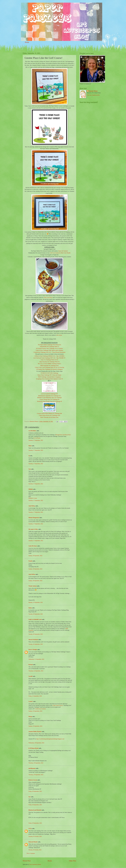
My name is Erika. (33, 529)
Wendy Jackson (33, 586)
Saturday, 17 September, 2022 (36, 440)
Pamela (30, 561)
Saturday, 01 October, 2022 (35, 836)
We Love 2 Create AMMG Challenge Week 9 (49, 364)
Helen (30, 446)
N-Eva (30, 829)
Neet (30, 469)
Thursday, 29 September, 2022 (36, 763)
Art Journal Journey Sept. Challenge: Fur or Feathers (49, 348)
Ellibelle (31, 489)
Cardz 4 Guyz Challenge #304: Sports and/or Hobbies (49, 350)
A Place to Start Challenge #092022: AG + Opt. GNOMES (49, 356)
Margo (30, 717)
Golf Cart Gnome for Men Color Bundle (60, 253)
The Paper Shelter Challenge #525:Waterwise (49, 345)
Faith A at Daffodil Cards (35, 619)
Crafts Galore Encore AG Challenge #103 (49, 415)
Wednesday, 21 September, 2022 (36, 659)
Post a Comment (31, 853)
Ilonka (30, 608)
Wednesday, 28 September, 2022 (36, 743)
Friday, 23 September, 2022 (35, 696)
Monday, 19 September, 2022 (36, 602)
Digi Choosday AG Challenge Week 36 (49, 362)
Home (27, 42)
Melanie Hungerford (34, 518)
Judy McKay (32, 506)
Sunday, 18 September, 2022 (35, 556)
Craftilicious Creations (40, 709)
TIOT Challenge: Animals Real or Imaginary (49, 377)
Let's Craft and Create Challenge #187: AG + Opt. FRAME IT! (49, 358)
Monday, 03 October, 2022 (35, 850)
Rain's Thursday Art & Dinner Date (49, 417)
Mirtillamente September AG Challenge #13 (49, 396)
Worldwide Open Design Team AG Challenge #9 (49, 401)
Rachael (31, 665)
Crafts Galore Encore (58, 705)
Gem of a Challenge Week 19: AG (49, 360)
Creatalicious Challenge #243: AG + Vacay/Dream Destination (49, 352)
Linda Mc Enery (33, 546)
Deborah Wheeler (33, 842)
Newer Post (27, 861)
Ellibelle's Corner (33, 498)
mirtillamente (32, 768)
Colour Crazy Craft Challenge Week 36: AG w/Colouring (49, 367)
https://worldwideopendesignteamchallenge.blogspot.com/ (50, 739)
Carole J (31, 701)
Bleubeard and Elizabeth (35, 810)
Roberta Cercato (33, 780)
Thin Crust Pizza (48, 297)
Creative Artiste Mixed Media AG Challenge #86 (49, 413)
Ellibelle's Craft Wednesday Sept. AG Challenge (49, 398)
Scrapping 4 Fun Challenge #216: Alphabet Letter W (49, 379)
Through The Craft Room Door (63, 435)
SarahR (30, 676)
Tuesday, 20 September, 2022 (36, 614)
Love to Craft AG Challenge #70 (49, 394)
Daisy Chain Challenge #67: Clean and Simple (49, 375)
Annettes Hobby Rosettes (35, 732)
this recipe (59, 335)
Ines (30, 797)
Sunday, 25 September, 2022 (35, 711)
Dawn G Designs (33, 650)
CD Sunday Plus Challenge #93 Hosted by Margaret (49, 369)
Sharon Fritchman (33, 640)
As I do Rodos (37, 438)
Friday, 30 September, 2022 (35, 791)
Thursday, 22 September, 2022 (36, 671)
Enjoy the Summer (63, 251)
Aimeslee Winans (93, 91)
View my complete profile (93, 95)
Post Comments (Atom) (35, 864)
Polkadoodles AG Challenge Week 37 (49, 346)
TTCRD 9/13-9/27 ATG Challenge (49, 373)
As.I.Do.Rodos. (32, 431)
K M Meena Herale (34, 748)
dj (29, 456)
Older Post (73, 861)
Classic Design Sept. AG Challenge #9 (49, 399)
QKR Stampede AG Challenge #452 (49, 366)
